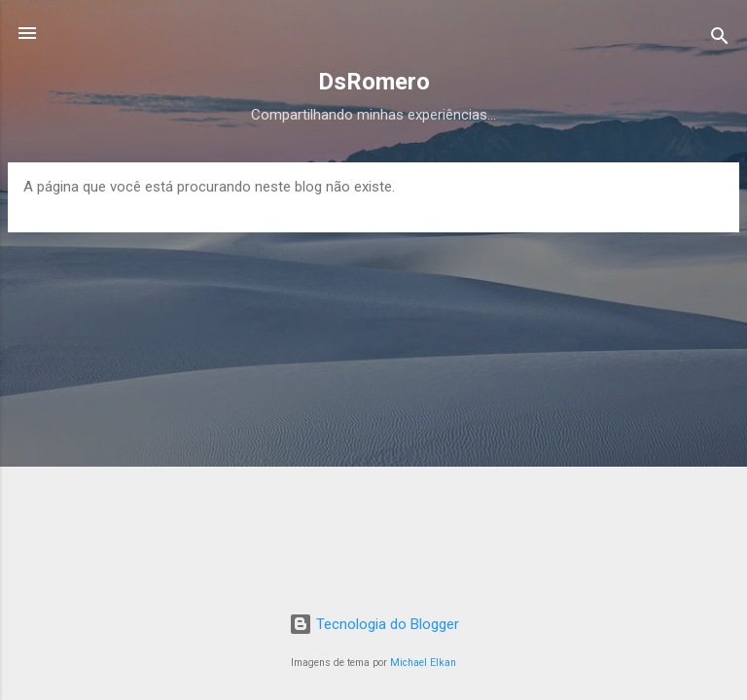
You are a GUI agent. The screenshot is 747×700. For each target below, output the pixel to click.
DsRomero (374, 82)
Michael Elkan (423, 663)
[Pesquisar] (720, 39)
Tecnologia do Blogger (374, 624)
